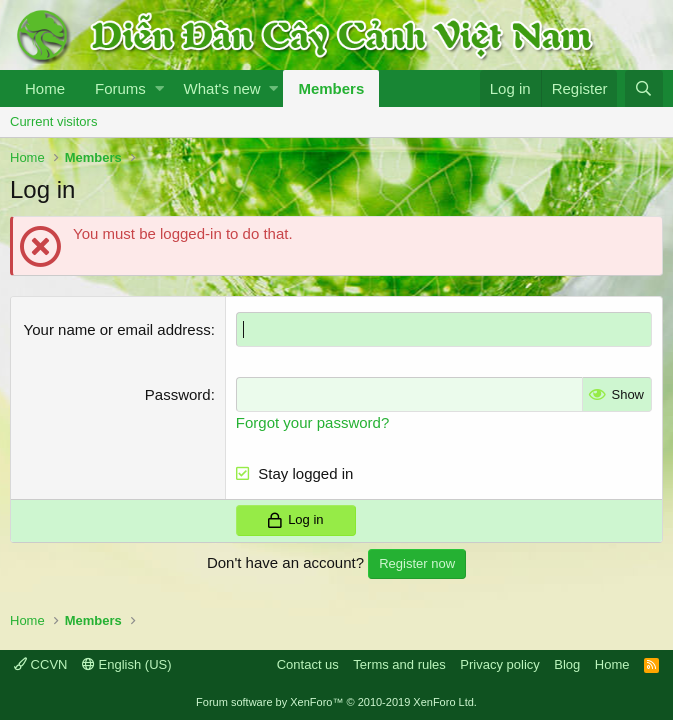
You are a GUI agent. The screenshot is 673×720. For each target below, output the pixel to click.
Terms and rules (399, 664)
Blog (567, 664)
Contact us (308, 664)
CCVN (40, 664)
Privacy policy (499, 664)
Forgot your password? (312, 422)
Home (45, 88)
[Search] (644, 88)
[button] (159, 88)
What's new (222, 88)
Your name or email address (117, 329)
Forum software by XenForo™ (336, 702)
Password (178, 394)
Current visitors (53, 121)
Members (331, 88)
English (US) (127, 664)
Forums (120, 88)
